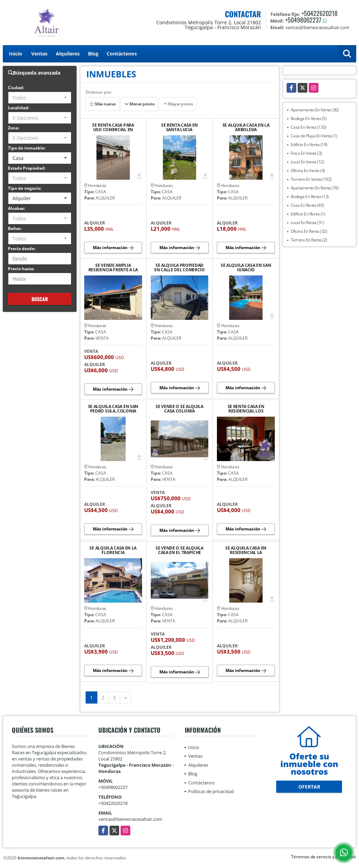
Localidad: (19, 108)
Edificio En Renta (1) (308, 214)
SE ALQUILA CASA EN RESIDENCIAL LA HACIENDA (246, 550)
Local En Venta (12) (308, 162)
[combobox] (40, 98)
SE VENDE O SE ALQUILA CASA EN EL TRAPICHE (179, 550)
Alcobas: (16, 208)
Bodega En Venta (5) (309, 118)
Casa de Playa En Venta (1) (314, 136)
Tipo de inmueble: (27, 148)
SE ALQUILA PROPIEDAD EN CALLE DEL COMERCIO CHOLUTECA (179, 267)
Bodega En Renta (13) (310, 197)
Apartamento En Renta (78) (315, 188)
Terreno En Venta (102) (311, 179)
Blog (93, 54)
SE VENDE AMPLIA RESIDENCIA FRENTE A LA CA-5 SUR (113, 267)
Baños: (15, 228)
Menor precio (139, 104)
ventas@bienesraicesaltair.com (130, 819)
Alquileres (68, 54)
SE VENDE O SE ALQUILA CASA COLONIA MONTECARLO (179, 409)
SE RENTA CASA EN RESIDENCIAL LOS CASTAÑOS (246, 409)
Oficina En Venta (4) (308, 171)
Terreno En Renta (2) (309, 240)
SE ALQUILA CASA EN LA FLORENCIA (113, 550)
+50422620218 (319, 13)
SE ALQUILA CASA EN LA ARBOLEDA (246, 127)
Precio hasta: (21, 269)
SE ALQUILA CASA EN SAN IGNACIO (246, 267)
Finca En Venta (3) (306, 153)
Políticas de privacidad (211, 791)
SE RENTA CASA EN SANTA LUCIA (179, 127)
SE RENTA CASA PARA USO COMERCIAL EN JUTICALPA (113, 127)
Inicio (16, 54)
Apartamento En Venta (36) (315, 110)
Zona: (14, 128)
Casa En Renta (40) (307, 205)
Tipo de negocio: (25, 188)
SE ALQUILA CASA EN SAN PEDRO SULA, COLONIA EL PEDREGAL (113, 409)
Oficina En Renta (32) (309, 231)
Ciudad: (16, 88)
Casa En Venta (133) (309, 127)
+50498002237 (303, 20)
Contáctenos (122, 54)
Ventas (39, 54)
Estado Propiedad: (27, 168)
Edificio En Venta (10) (309, 144)
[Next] (126, 698)
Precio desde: (22, 249)
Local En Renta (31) (308, 223)
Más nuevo (103, 104)
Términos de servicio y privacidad (323, 857)
